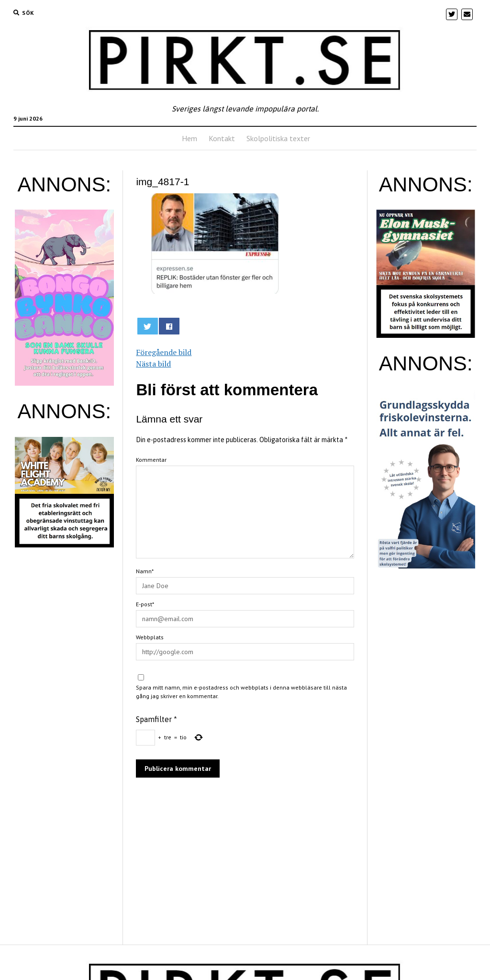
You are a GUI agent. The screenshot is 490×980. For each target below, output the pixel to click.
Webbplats (150, 637)
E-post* (145, 604)
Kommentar (151, 460)
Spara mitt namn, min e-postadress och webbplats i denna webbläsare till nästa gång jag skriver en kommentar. (241, 692)
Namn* (145, 571)
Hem (189, 138)
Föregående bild (164, 352)
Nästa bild (153, 364)
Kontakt (222, 138)
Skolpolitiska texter (278, 138)
